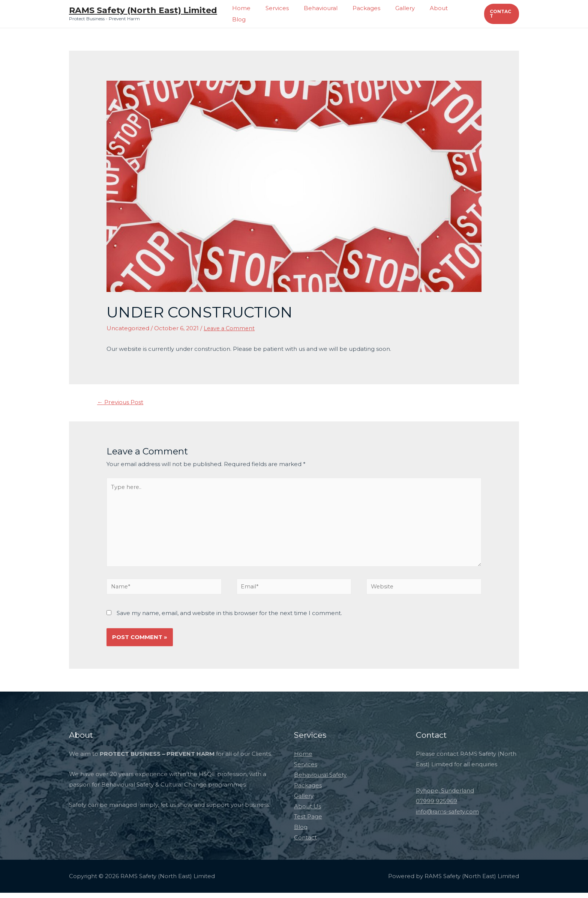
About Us (307, 812)
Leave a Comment (230, 328)
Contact (305, 843)
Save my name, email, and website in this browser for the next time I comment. (229, 618)
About (436, 14)
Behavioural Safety (320, 780)
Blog (463, 14)
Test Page (308, 822)
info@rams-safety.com (447, 817)
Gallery (406, 14)
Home (257, 14)
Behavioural (329, 14)
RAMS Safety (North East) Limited (143, 10)
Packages (371, 14)
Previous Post (122, 402)
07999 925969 (436, 806)
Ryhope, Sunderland (445, 796)
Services (289, 14)
